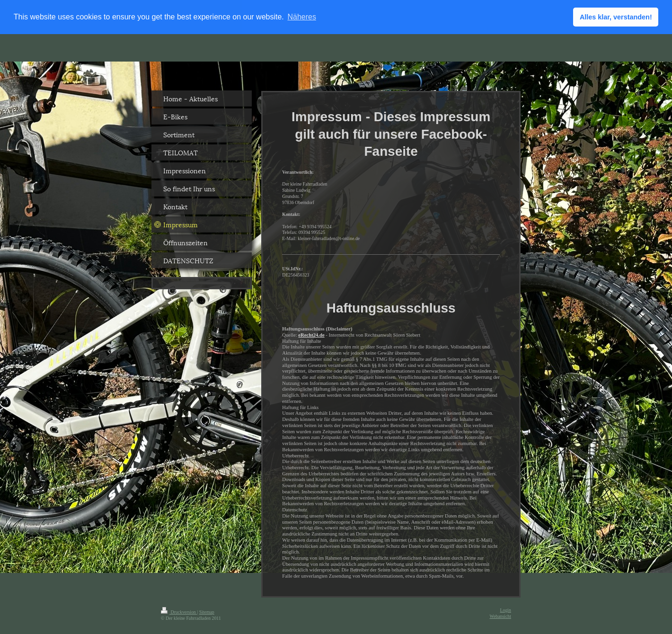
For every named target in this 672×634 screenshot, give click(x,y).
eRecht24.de (311, 335)
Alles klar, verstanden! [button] (616, 17)
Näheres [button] (301, 17)
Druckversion (179, 612)
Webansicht (500, 616)
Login (506, 610)
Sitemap (207, 612)
